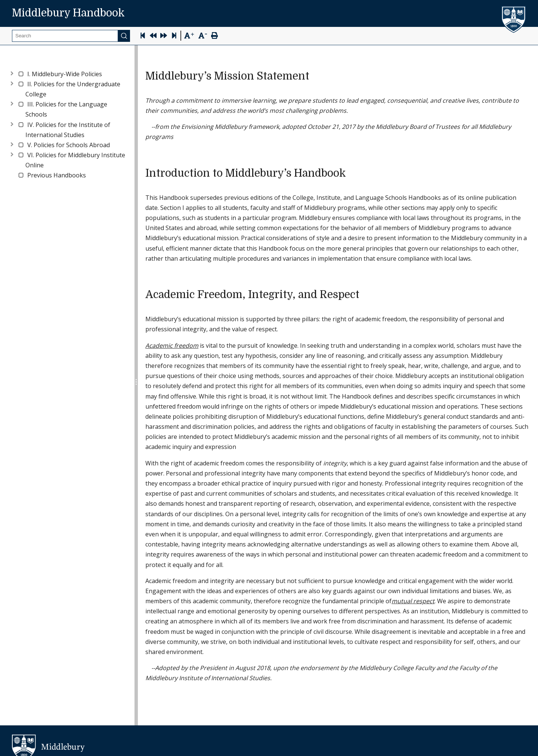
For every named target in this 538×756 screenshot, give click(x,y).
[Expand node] (12, 73)
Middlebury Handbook (68, 13)
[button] (65, 74)
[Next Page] (164, 36)
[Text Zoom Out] (203, 35)
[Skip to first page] (143, 36)
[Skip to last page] (174, 36)
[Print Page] (214, 36)
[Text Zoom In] (189, 36)
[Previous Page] (153, 36)
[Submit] (124, 36)
